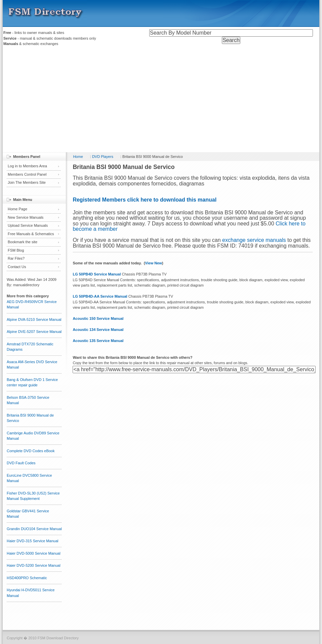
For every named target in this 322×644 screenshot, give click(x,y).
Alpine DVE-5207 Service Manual (34, 332)
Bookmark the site (23, 242)
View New (153, 263)
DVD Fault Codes (21, 463)
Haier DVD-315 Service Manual (32, 541)
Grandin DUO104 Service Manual (34, 529)
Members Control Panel (27, 174)
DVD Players (103, 157)
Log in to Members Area (27, 166)
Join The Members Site (27, 182)
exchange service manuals (254, 240)
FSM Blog (16, 250)
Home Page (17, 209)
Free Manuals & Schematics (31, 234)
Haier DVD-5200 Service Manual (34, 565)
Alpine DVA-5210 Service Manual (34, 319)
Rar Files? (16, 258)
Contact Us (17, 267)
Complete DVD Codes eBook (31, 451)
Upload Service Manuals (28, 225)
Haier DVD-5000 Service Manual (34, 553)
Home (78, 157)
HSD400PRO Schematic (27, 578)
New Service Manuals (26, 217)
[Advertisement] (161, 100)
